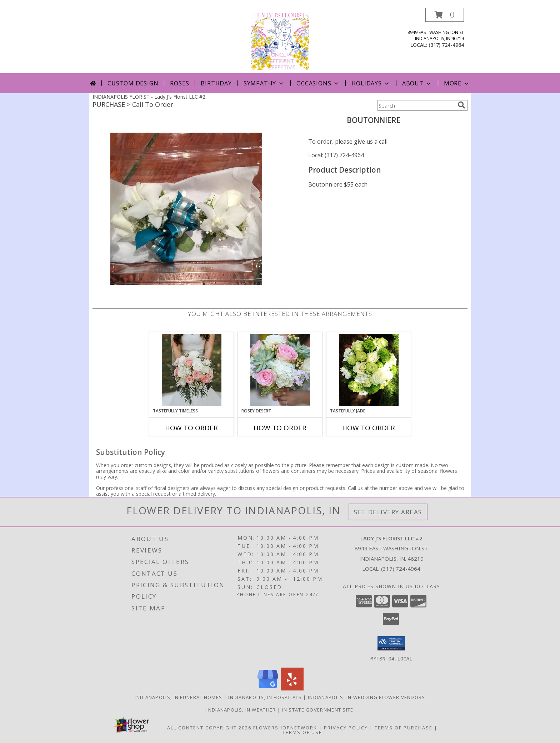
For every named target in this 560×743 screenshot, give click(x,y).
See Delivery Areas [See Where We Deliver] (388, 512)
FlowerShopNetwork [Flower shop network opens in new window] (285, 727)
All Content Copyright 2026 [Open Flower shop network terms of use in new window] (209, 727)
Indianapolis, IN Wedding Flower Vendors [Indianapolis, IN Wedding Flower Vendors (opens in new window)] (367, 697)
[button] (445, 15)
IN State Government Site (317, 709)
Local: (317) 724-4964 (336, 155)
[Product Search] (416, 105)
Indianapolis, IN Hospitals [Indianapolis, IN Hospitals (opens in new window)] (265, 697)
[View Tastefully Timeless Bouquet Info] (192, 370)
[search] (461, 105)
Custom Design (133, 83)
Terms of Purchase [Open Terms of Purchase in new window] (404, 727)
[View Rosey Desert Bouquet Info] (280, 370)
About (417, 83)
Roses (179, 83)
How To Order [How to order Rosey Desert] (280, 428)
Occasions (318, 83)
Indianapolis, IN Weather (241, 709)
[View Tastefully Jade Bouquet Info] (369, 370)
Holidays (371, 83)
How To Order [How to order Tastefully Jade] (369, 428)
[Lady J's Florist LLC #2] (280, 41)
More (457, 83)
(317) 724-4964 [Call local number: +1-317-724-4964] (446, 45)
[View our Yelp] (292, 688)
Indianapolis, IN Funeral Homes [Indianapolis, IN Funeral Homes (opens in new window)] (178, 697)
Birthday (216, 83)
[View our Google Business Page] (268, 688)
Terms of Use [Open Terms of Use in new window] (302, 732)
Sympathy (264, 83)
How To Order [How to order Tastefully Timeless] (191, 428)
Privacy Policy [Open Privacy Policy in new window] (346, 727)
